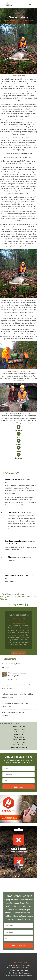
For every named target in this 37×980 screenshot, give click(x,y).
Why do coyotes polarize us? (13, 712)
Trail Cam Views (19, 742)
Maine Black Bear (19, 745)
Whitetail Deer (28, 21)
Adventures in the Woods (16, 623)
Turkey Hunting (19, 732)
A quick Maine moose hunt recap (15, 703)
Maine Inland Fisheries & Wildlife (19, 965)
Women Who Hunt (19, 727)
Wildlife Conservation (19, 740)
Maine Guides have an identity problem (18, 694)
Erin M (8, 21)
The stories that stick (18, 617)
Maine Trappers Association (19, 970)
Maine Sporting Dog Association (19, 973)
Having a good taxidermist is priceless (17, 685)
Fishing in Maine (19, 737)
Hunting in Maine (19, 729)
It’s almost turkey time (11, 664)
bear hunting (27, 109)
